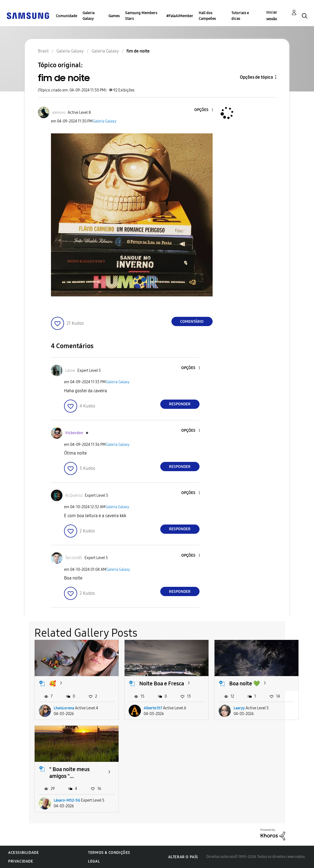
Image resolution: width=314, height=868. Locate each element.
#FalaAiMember (180, 16)
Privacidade (21, 861)
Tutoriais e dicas (240, 16)
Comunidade (67, 16)
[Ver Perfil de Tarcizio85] (74, 558)
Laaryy (239, 708)
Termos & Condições (109, 853)
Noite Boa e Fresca (162, 683)
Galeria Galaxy (89, 16)
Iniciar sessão (272, 16)
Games (114, 16)
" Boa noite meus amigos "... (70, 773)
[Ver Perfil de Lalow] (70, 371)
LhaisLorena (64, 708)
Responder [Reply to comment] (180, 404)
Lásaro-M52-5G (67, 800)
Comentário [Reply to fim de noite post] (192, 322)
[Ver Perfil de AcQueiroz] (74, 496)
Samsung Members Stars (141, 16)
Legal (94, 861)
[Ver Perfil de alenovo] (59, 113)
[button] (203, 110)
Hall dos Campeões (207, 16)
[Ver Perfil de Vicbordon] (74, 433)
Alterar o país (183, 857)
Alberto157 (153, 708)
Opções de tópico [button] (256, 77)
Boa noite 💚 (245, 683)
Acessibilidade (23, 853)
